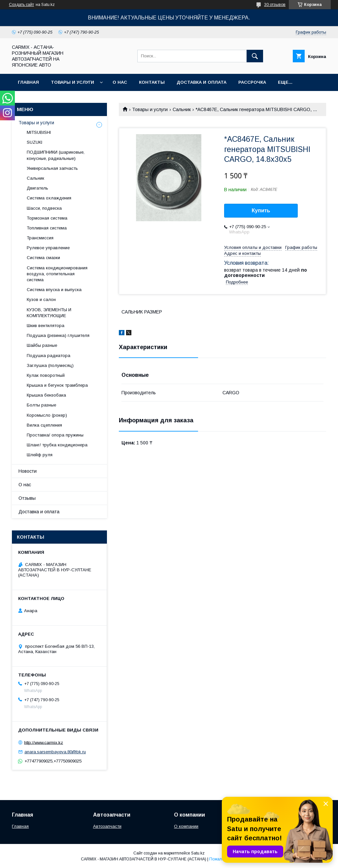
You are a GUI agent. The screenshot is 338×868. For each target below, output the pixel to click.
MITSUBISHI (39, 132)
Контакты (152, 82)
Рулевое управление (48, 248)
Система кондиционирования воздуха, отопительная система (57, 274)
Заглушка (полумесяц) (50, 365)
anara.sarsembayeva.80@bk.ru (55, 752)
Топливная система (47, 228)
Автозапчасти (107, 826)
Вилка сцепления (44, 425)
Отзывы (27, 498)
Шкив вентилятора (46, 326)
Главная (28, 82)
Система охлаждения (49, 198)
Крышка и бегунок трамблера (57, 385)
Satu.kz (198, 853)
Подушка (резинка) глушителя (58, 335)
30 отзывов (275, 5)
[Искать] (255, 56)
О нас (120, 82)
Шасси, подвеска (44, 208)
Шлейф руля (40, 455)
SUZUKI (34, 142)
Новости (28, 471)
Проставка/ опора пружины (55, 435)
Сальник (182, 109)
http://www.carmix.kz (44, 742)
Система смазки (43, 258)
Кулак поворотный (46, 375)
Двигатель (37, 188)
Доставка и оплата (202, 82)
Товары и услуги (72, 82)
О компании (186, 826)
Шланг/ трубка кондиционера (57, 445)
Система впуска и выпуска (54, 290)
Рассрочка (252, 82)
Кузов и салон (41, 299)
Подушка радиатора (49, 356)
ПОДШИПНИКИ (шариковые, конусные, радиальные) (56, 155)
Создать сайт (21, 5)
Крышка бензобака (46, 395)
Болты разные (41, 405)
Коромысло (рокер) (47, 415)
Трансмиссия (40, 238)
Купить (261, 210)
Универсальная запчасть (52, 168)
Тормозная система (47, 218)
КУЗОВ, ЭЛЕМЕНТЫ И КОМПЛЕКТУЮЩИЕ (49, 313)
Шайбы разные (42, 345)
